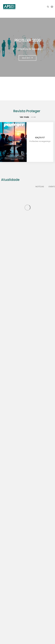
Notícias (40, 187)
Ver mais (28, 117)
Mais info (27, 58)
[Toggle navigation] (52, 7)
